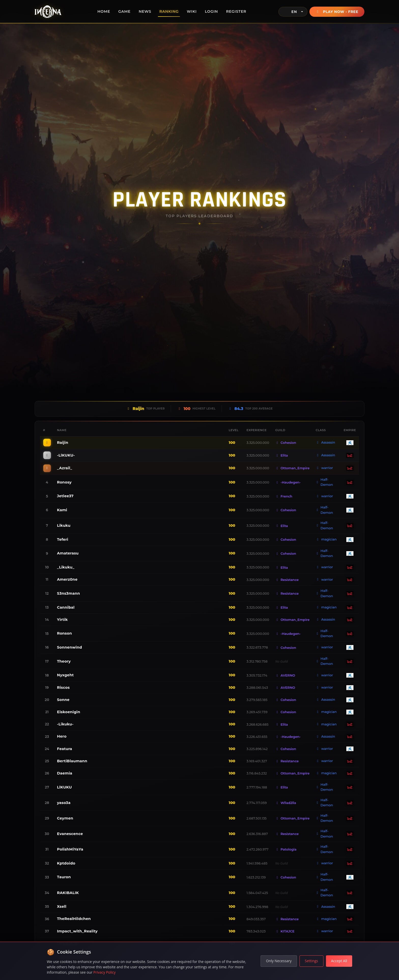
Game (124, 11)
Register (236, 11)
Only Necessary (279, 961)
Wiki (192, 11)
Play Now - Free (337, 12)
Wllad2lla (286, 803)
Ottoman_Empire (293, 468)
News (145, 11)
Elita (282, 455)
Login (211, 11)
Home (104, 11)
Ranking (169, 11)
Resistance (287, 580)
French (284, 496)
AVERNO (285, 675)
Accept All (339, 961)
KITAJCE (285, 931)
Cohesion (286, 443)
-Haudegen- (288, 482)
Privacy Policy (104, 972)
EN (290, 12)
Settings (311, 961)
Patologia (286, 849)
